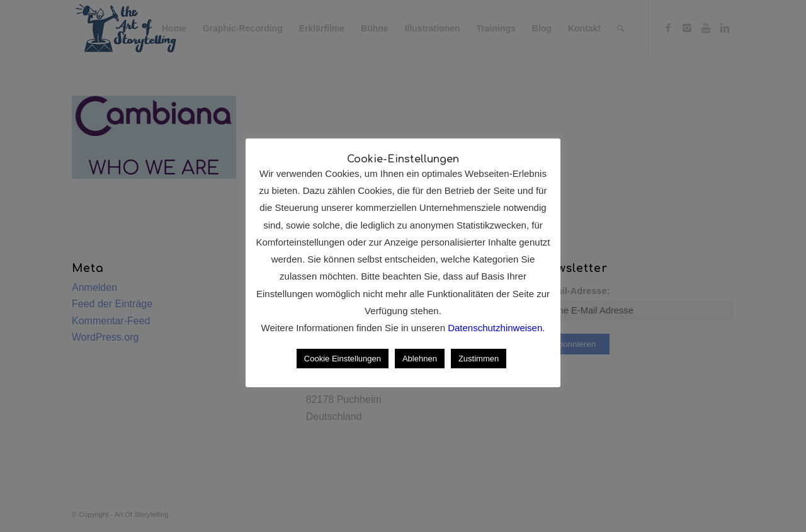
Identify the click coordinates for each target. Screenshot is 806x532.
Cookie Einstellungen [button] (343, 359)
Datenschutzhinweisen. (496, 328)
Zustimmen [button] (479, 359)
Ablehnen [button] (420, 359)
